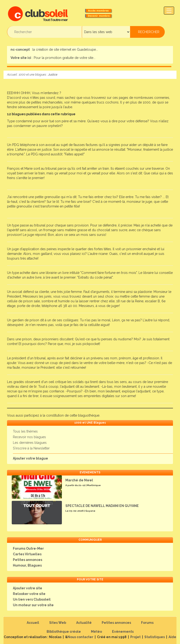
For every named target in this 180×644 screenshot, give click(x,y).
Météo (96, 632)
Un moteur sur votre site (33, 605)
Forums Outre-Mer (28, 548)
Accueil (12, 75)
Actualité (84, 623)
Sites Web (58, 623)
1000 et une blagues (32, 75)
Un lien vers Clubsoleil (32, 599)
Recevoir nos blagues (29, 437)
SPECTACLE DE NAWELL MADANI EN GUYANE (102, 506)
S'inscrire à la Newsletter (31, 448)
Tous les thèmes (25, 431)
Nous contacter (80, 637)
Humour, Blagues (27, 565)
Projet (135, 637)
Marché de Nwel (79, 480)
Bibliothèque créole (64, 632)
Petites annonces (28, 560)
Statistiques (155, 637)
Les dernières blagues (30, 443)
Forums (147, 623)
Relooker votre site (29, 594)
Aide (172, 637)
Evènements (123, 632)
